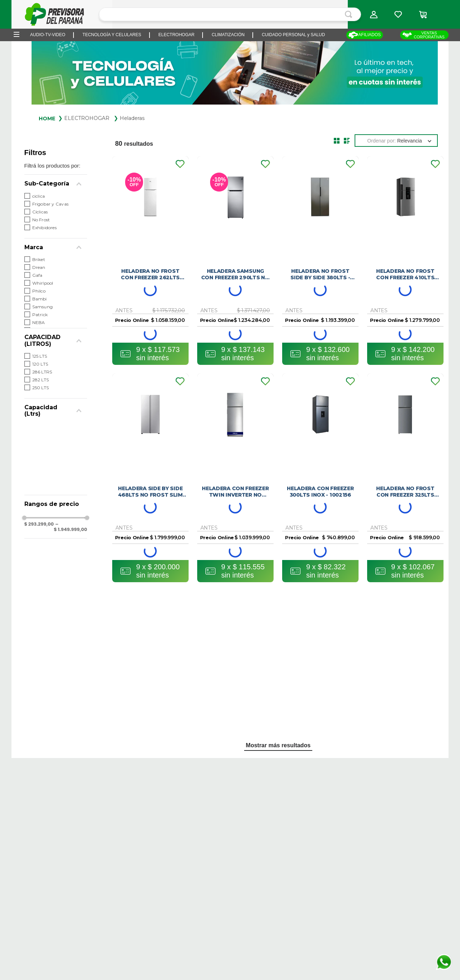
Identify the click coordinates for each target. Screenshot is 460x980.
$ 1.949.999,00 (70, 527)
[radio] (337, 141)
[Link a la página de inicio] (47, 118)
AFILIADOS (364, 35)
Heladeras (132, 118)
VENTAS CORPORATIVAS (423, 35)
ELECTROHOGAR (87, 118)
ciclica (39, 196)
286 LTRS (42, 372)
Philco (39, 291)
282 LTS (41, 380)
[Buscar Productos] (350, 14)
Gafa (37, 275)
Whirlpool (43, 283)
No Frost (41, 220)
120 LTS (40, 364)
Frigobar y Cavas (50, 204)
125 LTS (40, 356)
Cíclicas (40, 212)
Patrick (40, 315)
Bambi (40, 299)
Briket (39, 259)
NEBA (39, 322)
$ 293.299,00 (39, 525)
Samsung (43, 307)
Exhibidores (44, 228)
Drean (39, 267)
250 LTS (41, 388)
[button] (374, 15)
